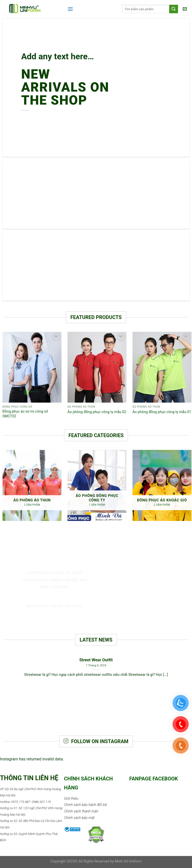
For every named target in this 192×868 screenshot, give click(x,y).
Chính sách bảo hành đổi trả (85, 805)
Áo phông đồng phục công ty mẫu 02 (97, 412)
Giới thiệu (71, 799)
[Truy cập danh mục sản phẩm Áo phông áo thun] (32, 485)
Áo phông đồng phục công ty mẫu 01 (162, 412)
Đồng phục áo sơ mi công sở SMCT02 (25, 414)
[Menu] (70, 9)
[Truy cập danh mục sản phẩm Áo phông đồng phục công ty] (97, 485)
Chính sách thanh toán (81, 811)
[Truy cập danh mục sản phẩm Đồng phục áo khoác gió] (162, 485)
